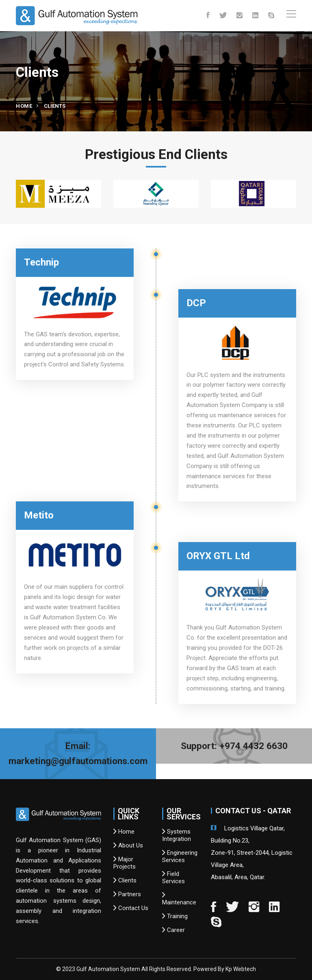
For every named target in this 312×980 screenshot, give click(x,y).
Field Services (173, 878)
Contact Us (131, 908)
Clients (125, 880)
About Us (128, 845)
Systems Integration (177, 835)
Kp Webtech (241, 969)
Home (24, 106)
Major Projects (125, 863)
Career (173, 930)
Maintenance (179, 899)
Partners (127, 894)
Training (175, 916)
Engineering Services (180, 856)
